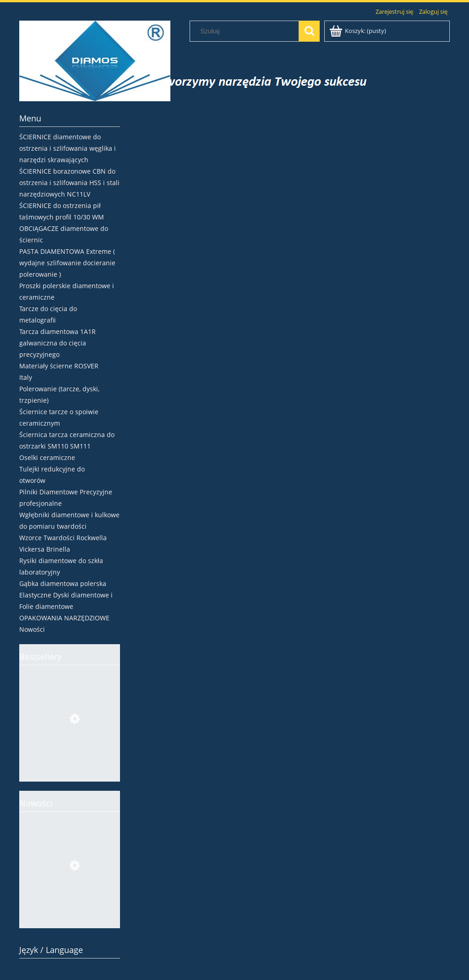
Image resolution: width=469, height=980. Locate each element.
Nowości (32, 629)
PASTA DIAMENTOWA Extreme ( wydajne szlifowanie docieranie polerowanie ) (67, 263)
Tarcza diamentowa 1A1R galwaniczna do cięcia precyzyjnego (57, 343)
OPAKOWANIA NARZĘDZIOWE (64, 618)
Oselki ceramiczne (47, 457)
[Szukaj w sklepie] (246, 31)
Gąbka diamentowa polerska (63, 583)
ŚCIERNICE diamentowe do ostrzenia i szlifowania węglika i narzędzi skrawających (68, 148)
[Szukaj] (309, 31)
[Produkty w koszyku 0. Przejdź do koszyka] (358, 31)
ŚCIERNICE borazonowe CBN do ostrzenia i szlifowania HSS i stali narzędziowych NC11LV (69, 183)
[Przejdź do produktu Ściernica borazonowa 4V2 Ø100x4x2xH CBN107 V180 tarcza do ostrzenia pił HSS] (70, 762)
